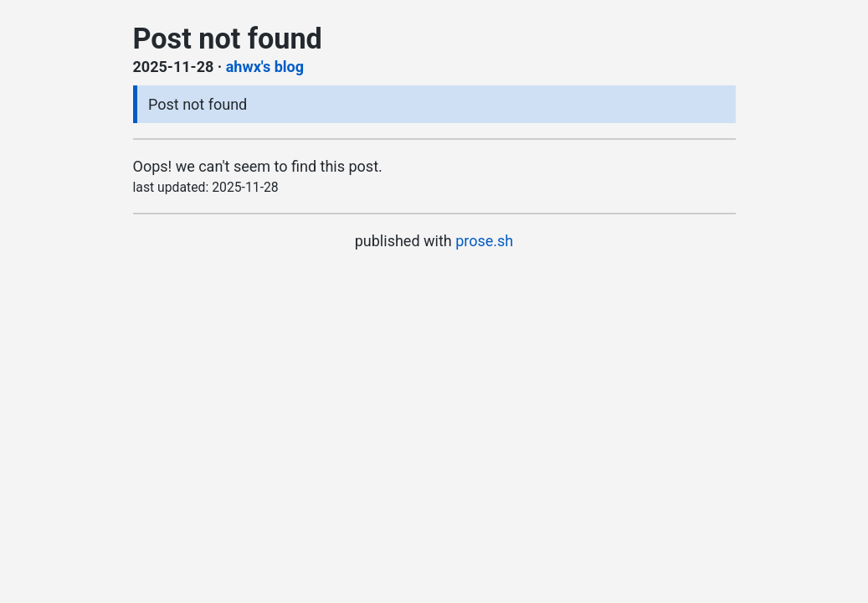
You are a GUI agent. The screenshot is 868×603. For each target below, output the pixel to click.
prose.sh (484, 241)
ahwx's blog (265, 67)
